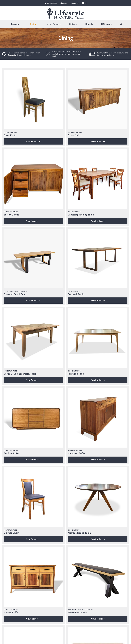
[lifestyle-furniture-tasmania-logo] (65, 9)
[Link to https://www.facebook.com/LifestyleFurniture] (83, 3)
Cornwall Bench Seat (15, 294)
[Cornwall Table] (98, 230)
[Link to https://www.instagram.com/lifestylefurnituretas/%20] (86, 3)
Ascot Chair (10, 135)
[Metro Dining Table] (33, 628)
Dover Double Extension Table (20, 374)
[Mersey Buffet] (33, 549)
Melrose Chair (11, 533)
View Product (33, 141)
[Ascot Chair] (33, 71)
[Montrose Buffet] (98, 628)
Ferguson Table (76, 374)
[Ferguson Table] (98, 310)
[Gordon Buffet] (33, 390)
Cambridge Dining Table (81, 215)
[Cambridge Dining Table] (98, 151)
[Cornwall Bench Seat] (33, 230)
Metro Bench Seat (78, 612)
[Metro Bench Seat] (98, 549)
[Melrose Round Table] (98, 469)
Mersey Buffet (11, 612)
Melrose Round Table (79, 533)
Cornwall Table (76, 294)
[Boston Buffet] (33, 151)
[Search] (121, 24)
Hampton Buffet (77, 453)
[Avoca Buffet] (98, 71)
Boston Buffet (11, 215)
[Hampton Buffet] (98, 390)
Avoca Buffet (75, 135)
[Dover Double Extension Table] (33, 310)
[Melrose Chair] (33, 469)
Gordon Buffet (11, 453)
